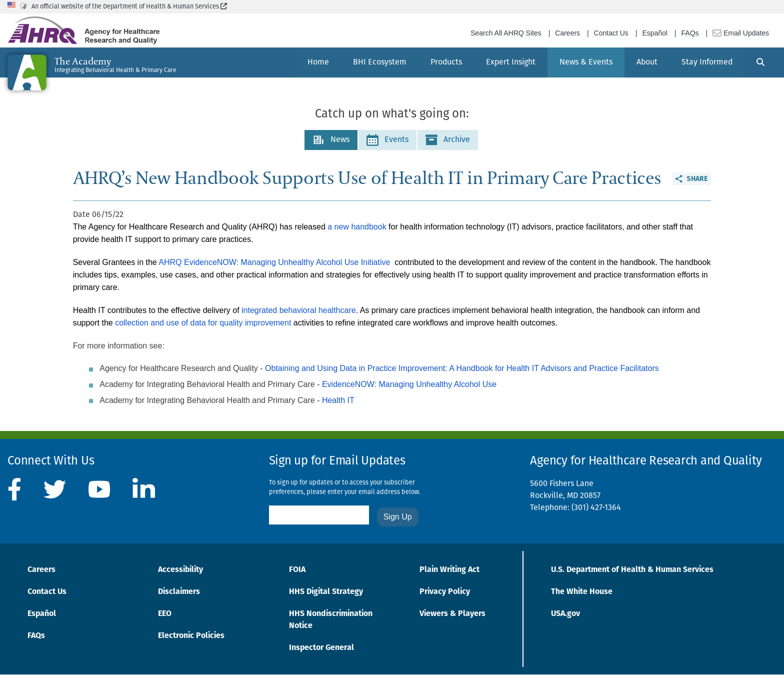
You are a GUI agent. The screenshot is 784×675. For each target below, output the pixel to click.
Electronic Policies (191, 636)
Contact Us (611, 33)
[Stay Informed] (707, 62)
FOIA (297, 570)
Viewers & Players (452, 614)
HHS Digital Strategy (326, 592)
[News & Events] (586, 62)
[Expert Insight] (511, 62)
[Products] (446, 62)
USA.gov (565, 614)
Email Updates (741, 33)
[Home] (318, 62)
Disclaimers (179, 592)
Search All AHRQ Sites (506, 33)
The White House (582, 592)
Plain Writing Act (449, 570)
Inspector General (321, 648)
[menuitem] (318, 62)
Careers (567, 33)
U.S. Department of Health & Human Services (632, 570)
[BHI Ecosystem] (380, 62)
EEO (165, 614)
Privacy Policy (445, 592)
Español (655, 33)
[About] (647, 62)
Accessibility (180, 570)
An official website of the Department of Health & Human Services (129, 7)
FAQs (690, 33)
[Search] (760, 62)
